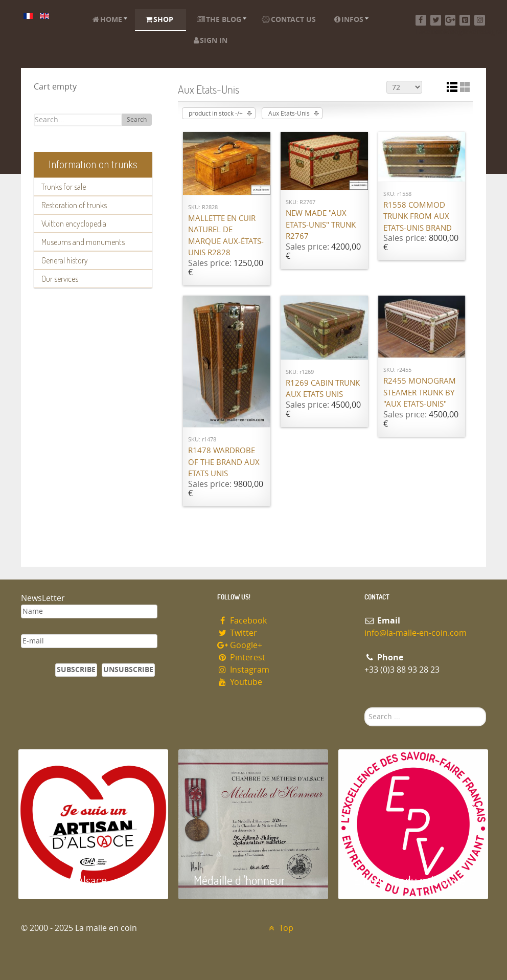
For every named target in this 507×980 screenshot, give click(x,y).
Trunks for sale (64, 187)
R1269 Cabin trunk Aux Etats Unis (323, 389)
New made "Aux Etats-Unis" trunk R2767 (321, 225)
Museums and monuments (83, 242)
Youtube (240, 682)
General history (65, 260)
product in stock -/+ (216, 114)
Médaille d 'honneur (239, 880)
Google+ (240, 645)
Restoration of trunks (74, 205)
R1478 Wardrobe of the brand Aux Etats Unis (224, 462)
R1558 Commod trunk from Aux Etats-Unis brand (418, 217)
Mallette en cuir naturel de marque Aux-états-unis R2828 (226, 236)
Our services (60, 279)
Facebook (242, 621)
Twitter (237, 633)
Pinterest (241, 658)
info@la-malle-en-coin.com (416, 633)
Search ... (365, 708)
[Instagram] (480, 20)
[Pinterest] (465, 20)
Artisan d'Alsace (70, 880)
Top (280, 928)
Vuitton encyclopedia (74, 224)
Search (137, 120)
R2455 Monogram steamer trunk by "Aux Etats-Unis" (420, 393)
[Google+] (451, 20)
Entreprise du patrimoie (409, 880)
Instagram (243, 670)
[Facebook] (421, 20)
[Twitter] (436, 20)
